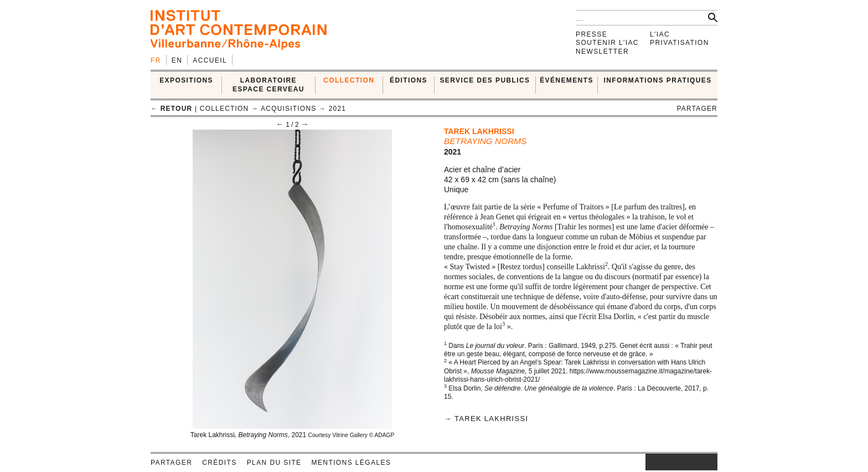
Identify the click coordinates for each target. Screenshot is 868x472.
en (177, 60)
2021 (338, 109)
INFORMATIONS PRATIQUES (658, 80)
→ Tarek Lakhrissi (486, 419)
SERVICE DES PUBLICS (485, 80)
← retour (171, 109)
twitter (676, 462)
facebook (662, 462)
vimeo (693, 462)
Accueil (210, 60)
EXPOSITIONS (186, 80)
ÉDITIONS (409, 80)
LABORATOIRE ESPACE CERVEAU (268, 84)
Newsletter (602, 52)
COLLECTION (349, 80)
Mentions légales (352, 463)
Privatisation (680, 43)
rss (709, 462)
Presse (591, 34)
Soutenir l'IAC (607, 43)
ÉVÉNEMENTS (567, 80)
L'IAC (660, 34)
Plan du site (274, 463)
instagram (651, 462)
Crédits (219, 463)
